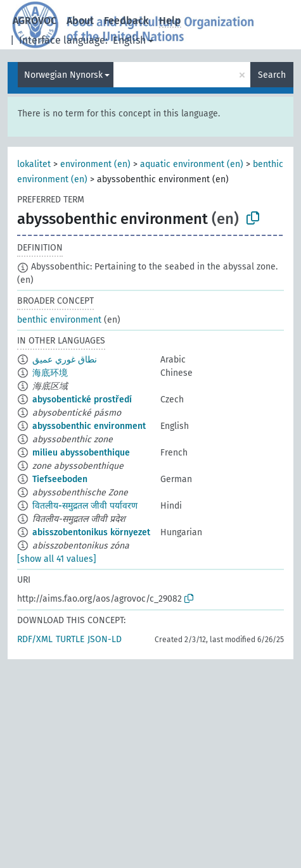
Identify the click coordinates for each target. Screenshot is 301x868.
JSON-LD (105, 639)
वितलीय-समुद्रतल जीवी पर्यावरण (85, 506)
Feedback (126, 21)
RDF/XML (35, 639)
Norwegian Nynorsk (63, 75)
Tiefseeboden (60, 479)
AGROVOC (35, 21)
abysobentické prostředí (82, 400)
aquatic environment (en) (192, 164)
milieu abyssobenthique (81, 453)
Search (272, 75)
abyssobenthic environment (89, 426)
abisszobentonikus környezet (91, 532)
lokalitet (34, 164)
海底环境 (50, 373)
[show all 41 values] (57, 559)
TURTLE (70, 639)
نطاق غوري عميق (65, 360)
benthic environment (59, 320)
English (129, 40)
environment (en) (95, 164)
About (80, 21)
